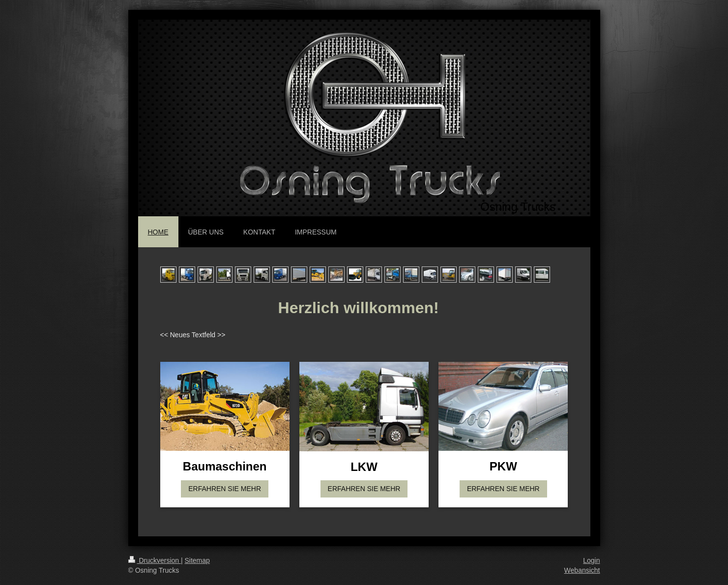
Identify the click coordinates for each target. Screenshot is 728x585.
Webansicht (582, 570)
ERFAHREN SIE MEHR (225, 489)
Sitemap (197, 560)
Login (591, 560)
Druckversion (155, 560)
